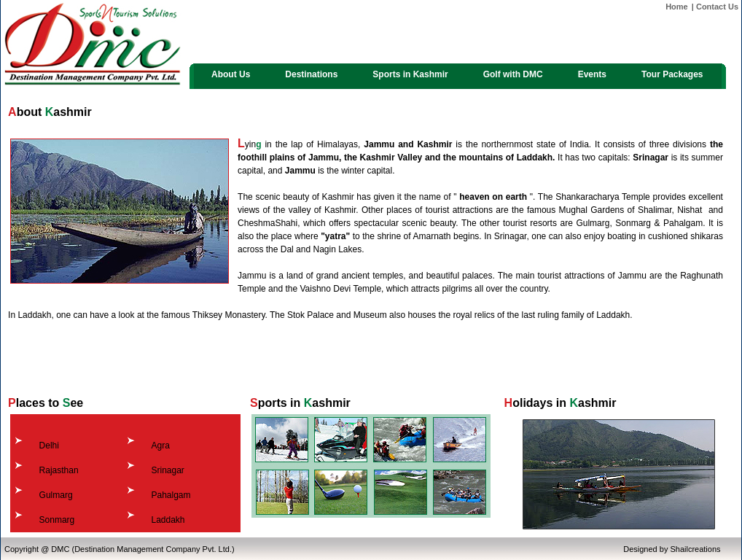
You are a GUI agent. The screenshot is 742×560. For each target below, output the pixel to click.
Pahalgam (171, 495)
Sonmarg (57, 520)
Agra (160, 446)
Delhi (49, 446)
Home (677, 7)
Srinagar (167, 470)
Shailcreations (695, 549)
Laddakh (168, 520)
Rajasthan (59, 470)
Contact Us (717, 7)
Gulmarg (56, 495)
